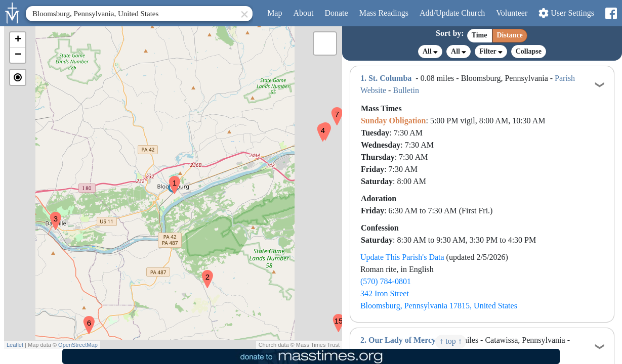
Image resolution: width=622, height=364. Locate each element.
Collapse (529, 51)
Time (480, 35)
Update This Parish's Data (402, 257)
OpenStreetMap (78, 345)
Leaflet (15, 345)
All (430, 52)
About (303, 13)
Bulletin (406, 90)
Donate (336, 13)
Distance (510, 35)
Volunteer (512, 13)
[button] (171, 178)
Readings (384, 13)
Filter (491, 51)
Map (275, 13)
